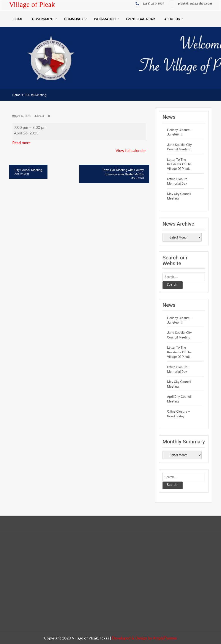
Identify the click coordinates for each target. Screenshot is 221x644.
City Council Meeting (28, 172)
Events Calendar (140, 19)
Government (43, 19)
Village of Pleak (32, 5)
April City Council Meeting (179, 399)
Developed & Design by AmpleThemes (144, 638)
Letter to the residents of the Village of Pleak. (179, 164)
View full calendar (131, 150)
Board (40, 116)
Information (105, 19)
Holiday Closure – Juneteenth (180, 132)
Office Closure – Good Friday (179, 414)
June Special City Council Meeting (179, 147)
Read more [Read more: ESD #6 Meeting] (21, 143)
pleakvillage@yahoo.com (190, 4)
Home (18, 19)
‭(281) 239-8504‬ (149, 4)
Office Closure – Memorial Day (179, 181)
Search (172, 285)
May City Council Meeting (179, 196)
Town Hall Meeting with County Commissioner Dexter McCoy (114, 174)
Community (74, 19)
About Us (172, 19)
